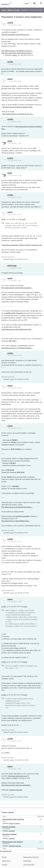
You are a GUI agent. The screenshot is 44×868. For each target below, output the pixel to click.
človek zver (6, 836)
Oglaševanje (27, 861)
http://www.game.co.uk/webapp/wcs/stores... (17, 507)
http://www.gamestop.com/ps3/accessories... (17, 53)
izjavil (23, 219)
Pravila (4, 857)
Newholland (6, 844)
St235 (10, 141)
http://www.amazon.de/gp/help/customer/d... (17, 288)
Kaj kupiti (12, 831)
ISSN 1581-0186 (29, 865)
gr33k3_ (11, 23)
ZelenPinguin (6, 829)
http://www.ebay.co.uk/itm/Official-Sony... (16, 521)
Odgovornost (6, 861)
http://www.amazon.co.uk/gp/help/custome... (17, 348)
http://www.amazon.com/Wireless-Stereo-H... (17, 51)
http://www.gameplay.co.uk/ (18, 776)
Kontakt (4, 865)
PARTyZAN (12, 266)
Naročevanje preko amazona (13, 819)
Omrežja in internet (15, 846)
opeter (10, 79)
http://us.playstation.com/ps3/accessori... (16, 35)
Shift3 (4, 821)
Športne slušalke (9, 827)
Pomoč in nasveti (14, 823)
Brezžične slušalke (10, 834)
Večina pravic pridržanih (31, 857)
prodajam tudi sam (16, 790)
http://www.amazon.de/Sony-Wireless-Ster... (18, 107)
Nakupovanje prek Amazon (13, 842)
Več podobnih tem (6, 851)
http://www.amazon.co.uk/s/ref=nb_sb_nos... (18, 114)
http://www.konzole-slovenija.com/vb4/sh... (16, 785)
